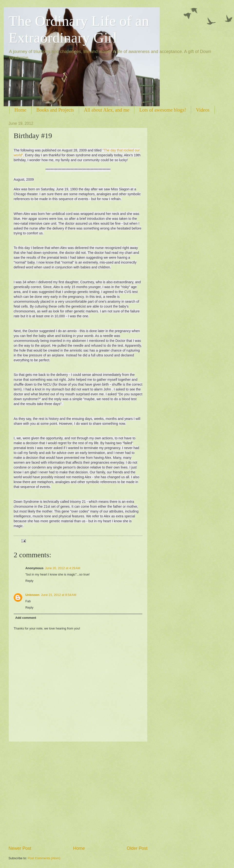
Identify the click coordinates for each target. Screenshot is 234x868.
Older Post (137, 848)
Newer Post (20, 848)
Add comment (26, 618)
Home (20, 110)
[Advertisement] (49, 794)
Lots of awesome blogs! (163, 110)
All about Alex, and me (107, 110)
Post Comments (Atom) (44, 858)
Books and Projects (55, 110)
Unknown (32, 595)
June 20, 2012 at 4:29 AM (63, 568)
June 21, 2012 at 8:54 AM (59, 595)
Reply (29, 581)
